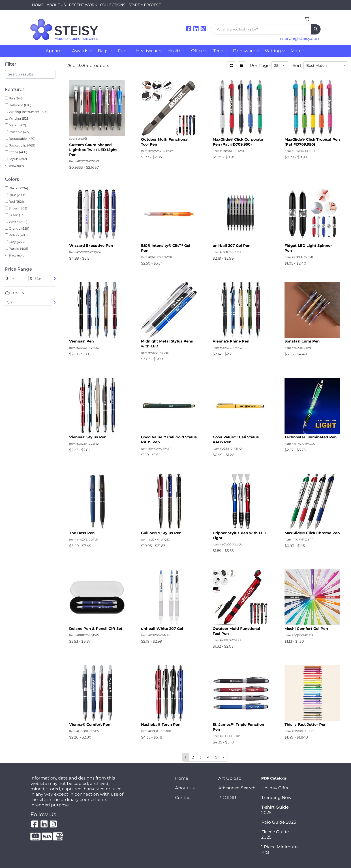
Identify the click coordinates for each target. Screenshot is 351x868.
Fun (124, 51)
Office (199, 51)
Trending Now (276, 798)
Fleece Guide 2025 (275, 835)
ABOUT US (56, 5)
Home (182, 778)
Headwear (149, 51)
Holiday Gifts (275, 788)
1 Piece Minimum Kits (279, 850)
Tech (220, 51)
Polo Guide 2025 (279, 822)
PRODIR (227, 798)
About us (185, 788)
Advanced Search (237, 788)
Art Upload (230, 778)
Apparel (56, 51)
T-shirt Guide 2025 (275, 810)
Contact (184, 798)
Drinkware (246, 51)
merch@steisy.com (300, 38)
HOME (38, 5)
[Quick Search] (261, 29)
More (298, 51)
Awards (82, 51)
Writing (275, 51)
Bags (105, 51)
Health (176, 51)
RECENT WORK (83, 5)
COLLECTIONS (113, 5)
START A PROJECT (145, 5)
